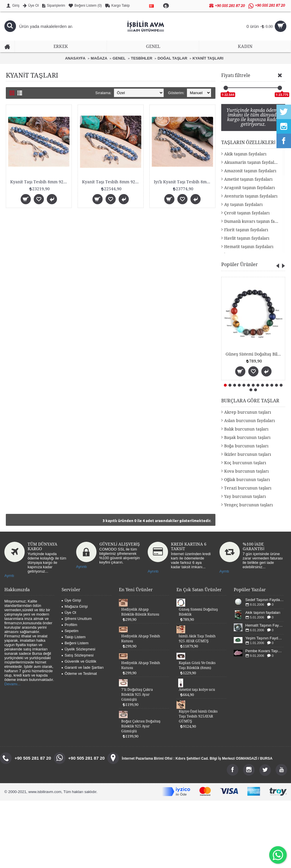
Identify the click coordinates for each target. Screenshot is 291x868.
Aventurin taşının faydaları (251, 196)
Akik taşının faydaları (245, 154)
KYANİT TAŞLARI (208, 58)
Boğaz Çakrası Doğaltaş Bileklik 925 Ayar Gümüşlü (141, 726)
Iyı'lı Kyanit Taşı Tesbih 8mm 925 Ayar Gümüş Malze (183, 182)
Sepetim (70, 631)
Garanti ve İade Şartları (83, 667)
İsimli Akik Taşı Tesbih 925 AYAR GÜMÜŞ (197, 639)
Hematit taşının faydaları (249, 247)
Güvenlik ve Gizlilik (79, 661)
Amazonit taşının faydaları (250, 171)
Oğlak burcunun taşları (247, 480)
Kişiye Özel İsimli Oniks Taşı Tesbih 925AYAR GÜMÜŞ (198, 716)
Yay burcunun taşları (245, 496)
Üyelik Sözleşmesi (78, 649)
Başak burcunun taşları (247, 437)
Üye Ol (69, 613)
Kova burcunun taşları (246, 471)
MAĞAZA (99, 58)
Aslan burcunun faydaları (249, 421)
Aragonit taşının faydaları (249, 188)
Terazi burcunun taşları (248, 488)
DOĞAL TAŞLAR (172, 58)
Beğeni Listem (75, 643)
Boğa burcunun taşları (246, 446)
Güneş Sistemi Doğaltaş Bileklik (254, 354)
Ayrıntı (82, 567)
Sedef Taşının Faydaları (265, 600)
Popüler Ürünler (240, 264)
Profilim (69, 625)
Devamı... (13, 684)
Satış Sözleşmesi (78, 655)
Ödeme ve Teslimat (79, 674)
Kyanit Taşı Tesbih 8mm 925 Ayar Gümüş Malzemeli (40, 182)
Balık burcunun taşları (246, 429)
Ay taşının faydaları (243, 205)
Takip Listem (74, 637)
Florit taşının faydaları (246, 230)
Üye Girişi (71, 600)
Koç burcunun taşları (245, 463)
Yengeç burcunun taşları (248, 505)
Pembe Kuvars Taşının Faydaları (265, 651)
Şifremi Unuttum (77, 619)
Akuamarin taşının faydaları (252, 162)
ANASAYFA (75, 58)
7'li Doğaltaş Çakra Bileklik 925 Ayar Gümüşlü (137, 695)
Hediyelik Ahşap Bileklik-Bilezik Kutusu (140, 612)
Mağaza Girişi (75, 606)
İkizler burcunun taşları (248, 454)
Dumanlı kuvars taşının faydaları (255, 221)
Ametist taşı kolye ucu (197, 690)
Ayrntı (9, 576)
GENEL (119, 58)
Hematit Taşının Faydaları (265, 625)
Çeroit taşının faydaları (247, 213)
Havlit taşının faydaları (247, 238)
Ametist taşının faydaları (248, 179)
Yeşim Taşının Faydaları (265, 638)
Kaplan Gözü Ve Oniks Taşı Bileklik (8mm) (197, 665)
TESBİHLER (142, 58)
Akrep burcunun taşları (248, 412)
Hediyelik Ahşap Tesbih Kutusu (141, 639)
